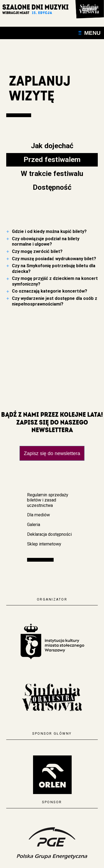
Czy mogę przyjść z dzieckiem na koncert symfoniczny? (55, 281)
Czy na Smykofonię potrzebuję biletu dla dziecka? (54, 268)
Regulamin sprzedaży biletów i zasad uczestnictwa (48, 500)
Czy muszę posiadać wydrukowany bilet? (54, 259)
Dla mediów (38, 515)
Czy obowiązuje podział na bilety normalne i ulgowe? (46, 241)
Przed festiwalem (52, 159)
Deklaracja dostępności (49, 534)
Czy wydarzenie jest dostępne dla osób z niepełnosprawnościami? (55, 301)
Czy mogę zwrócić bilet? (37, 251)
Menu (90, 33)
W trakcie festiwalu (52, 173)
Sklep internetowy (44, 544)
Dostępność (52, 187)
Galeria (34, 525)
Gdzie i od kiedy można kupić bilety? (49, 231)
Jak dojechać (52, 146)
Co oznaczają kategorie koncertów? (50, 291)
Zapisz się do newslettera (52, 453)
